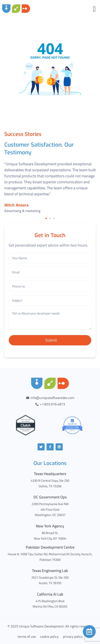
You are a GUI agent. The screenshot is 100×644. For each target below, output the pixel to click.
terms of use (27, 636)
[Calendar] (89, 632)
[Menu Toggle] (94, 9)
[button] (46, 218)
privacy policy (73, 636)
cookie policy (49, 636)
